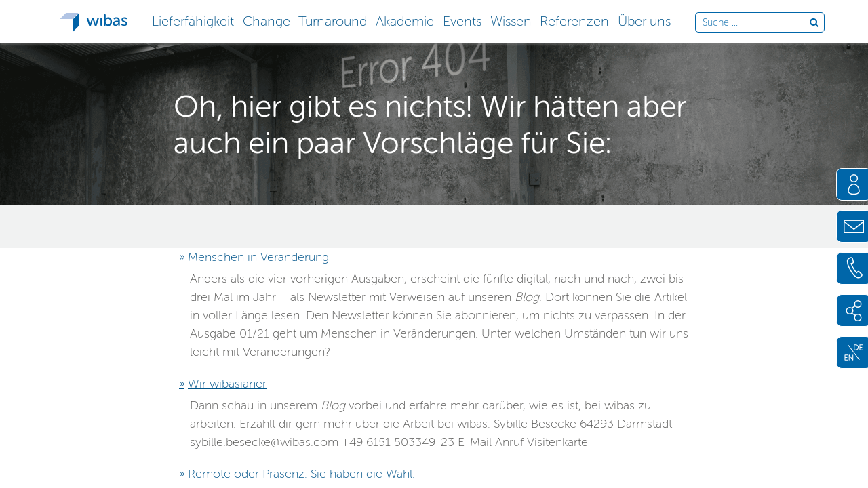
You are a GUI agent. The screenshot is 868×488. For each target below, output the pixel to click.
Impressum (390, 468)
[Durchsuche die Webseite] (756, 23)
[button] (193, 20)
